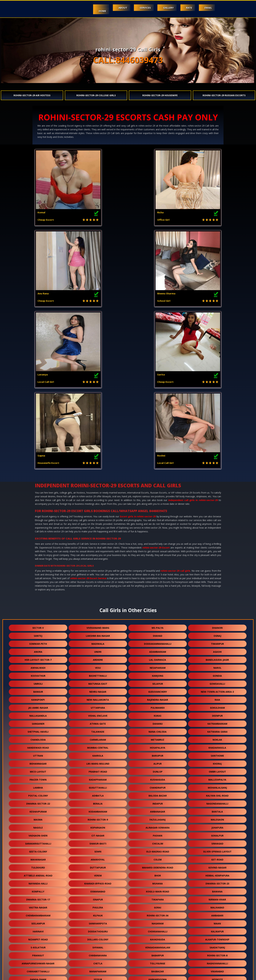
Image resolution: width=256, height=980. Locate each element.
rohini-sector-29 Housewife (160, 95)
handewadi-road (38, 586)
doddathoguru (98, 769)
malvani (217, 857)
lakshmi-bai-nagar (98, 474)
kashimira (38, 921)
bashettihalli (98, 514)
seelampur (38, 761)
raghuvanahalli (217, 801)
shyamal (98, 785)
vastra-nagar (38, 745)
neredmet (98, 841)
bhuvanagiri (98, 897)
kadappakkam (98, 618)
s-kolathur (38, 785)
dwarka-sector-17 (38, 737)
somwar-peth (38, 482)
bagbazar (158, 809)
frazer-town (38, 618)
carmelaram (98, 578)
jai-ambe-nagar (38, 546)
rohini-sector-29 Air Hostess (32, 95)
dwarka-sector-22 (38, 642)
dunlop (158, 610)
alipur (158, 602)
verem (98, 713)
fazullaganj (158, 657)
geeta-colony (38, 689)
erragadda (98, 889)
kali (158, 929)
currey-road (38, 953)
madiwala (98, 482)
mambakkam (158, 937)
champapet (217, 897)
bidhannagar (38, 602)
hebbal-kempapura (217, 713)
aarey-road (38, 913)
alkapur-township (217, 777)
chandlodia (38, 578)
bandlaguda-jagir (217, 498)
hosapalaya (158, 586)
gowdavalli (217, 522)
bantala (217, 650)
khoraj (217, 602)
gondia (217, 514)
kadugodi (217, 921)
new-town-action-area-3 (217, 530)
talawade (98, 570)
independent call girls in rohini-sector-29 (193, 338)
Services (140, 8)
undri (98, 490)
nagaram (158, 761)
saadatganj (217, 785)
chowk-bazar (217, 825)
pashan (158, 673)
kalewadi (38, 865)
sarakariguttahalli (38, 681)
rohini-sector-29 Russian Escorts (224, 95)
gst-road (217, 697)
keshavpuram (38, 650)
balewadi (38, 937)
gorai (158, 745)
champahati (98, 905)
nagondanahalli (217, 642)
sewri (98, 689)
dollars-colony (98, 777)
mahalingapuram (217, 833)
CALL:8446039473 (128, 60)
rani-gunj (98, 953)
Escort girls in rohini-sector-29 (138, 354)
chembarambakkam (38, 753)
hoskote (217, 817)
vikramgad (38, 841)
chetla (98, 801)
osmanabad (98, 729)
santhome (217, 594)
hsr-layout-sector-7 (38, 498)
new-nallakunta (98, 538)
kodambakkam (98, 650)
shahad (158, 474)
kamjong (158, 514)
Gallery (165, 8)
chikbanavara (98, 793)
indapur (158, 642)
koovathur (38, 514)
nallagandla (38, 554)
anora (38, 490)
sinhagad (217, 681)
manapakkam (98, 809)
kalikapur (217, 769)
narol (217, 506)
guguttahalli (98, 626)
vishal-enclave (98, 554)
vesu (98, 506)
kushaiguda (158, 618)
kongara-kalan (217, 937)
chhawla (217, 945)
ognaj (217, 474)
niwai (217, 889)
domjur (217, 905)
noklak (217, 578)
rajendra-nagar (158, 538)
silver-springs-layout (217, 689)
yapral (158, 865)
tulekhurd (38, 705)
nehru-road (38, 873)
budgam (158, 849)
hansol (158, 953)
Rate (187, 8)
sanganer (38, 562)
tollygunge (158, 801)
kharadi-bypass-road (98, 721)
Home (95, 11)
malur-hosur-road (158, 881)
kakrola (98, 594)
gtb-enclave (217, 913)
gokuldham (217, 546)
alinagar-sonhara (158, 665)
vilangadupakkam (98, 945)
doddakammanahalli (158, 482)
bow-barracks (217, 953)
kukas (158, 554)
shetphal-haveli (38, 570)
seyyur (98, 817)
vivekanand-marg (98, 466)
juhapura (217, 665)
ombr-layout (217, 610)
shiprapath (98, 881)
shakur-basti (98, 681)
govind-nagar (217, 705)
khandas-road (158, 913)
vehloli (38, 889)
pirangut (38, 793)
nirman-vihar (217, 737)
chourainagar (98, 833)
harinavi (38, 769)
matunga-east (98, 522)
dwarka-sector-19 (217, 929)
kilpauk (98, 753)
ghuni (38, 857)
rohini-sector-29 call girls (175, 409)
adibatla (98, 634)
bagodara (38, 849)
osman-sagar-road (217, 865)
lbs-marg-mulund (98, 602)
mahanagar (38, 697)
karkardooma (158, 817)
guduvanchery (158, 530)
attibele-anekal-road (38, 713)
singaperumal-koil (158, 905)
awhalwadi (38, 506)
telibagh (38, 905)
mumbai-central (98, 586)
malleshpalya (217, 618)
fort (158, 833)
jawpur (38, 929)
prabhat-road (98, 610)
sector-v (38, 466)
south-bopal (217, 849)
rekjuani (158, 889)
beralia (98, 642)
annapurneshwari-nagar (38, 801)
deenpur (217, 554)
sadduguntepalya (98, 873)
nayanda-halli (38, 721)
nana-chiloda (158, 570)
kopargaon (98, 665)
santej (38, 474)
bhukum (98, 921)
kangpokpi (38, 538)
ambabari (217, 753)
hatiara (158, 897)
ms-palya (158, 466)
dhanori (217, 466)
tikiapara (158, 737)
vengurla (38, 833)
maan (217, 761)
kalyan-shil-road (217, 634)
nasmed (158, 961)
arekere (98, 498)
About (116, 8)
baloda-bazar (158, 634)
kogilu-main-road (158, 729)
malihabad (217, 745)
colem (158, 697)
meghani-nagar (98, 937)
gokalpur (217, 673)
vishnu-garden (158, 873)
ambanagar (158, 650)
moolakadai (38, 945)
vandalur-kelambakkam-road (158, 841)
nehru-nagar (98, 530)
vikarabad (217, 809)
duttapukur (98, 705)
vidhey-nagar (158, 945)
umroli (38, 522)
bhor (158, 713)
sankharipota (98, 761)
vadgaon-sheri (38, 673)
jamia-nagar (98, 961)
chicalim (158, 681)
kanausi (158, 921)
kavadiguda (158, 777)
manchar (217, 873)
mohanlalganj (217, 626)
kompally (38, 729)
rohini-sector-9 (98, 657)
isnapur (98, 737)
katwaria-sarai (217, 570)
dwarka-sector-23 (217, 721)
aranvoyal (98, 697)
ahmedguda (158, 825)
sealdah (158, 857)
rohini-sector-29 (98, 857)
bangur (38, 530)
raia (217, 538)
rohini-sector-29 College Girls (96, 95)
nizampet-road (38, 777)
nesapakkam (158, 506)
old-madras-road (158, 689)
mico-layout (38, 610)
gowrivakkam (38, 881)
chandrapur (158, 626)
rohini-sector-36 (158, 753)
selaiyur (158, 522)
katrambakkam (217, 562)
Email (208, 8)
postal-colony (38, 634)
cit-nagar (98, 673)
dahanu (158, 562)
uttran (38, 594)
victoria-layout (98, 849)
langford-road (217, 841)
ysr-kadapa (98, 929)
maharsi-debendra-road (158, 705)
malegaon (217, 657)
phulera (98, 745)
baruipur (158, 594)
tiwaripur (217, 482)
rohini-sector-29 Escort (156, 385)
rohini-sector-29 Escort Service (88, 416)
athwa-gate (98, 562)
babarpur (158, 793)
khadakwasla (217, 586)
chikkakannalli (98, 865)
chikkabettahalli (38, 809)
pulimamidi (158, 546)
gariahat (38, 897)
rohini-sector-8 (217, 793)
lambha (38, 626)
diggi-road (38, 825)
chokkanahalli (158, 769)
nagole (38, 665)
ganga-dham (38, 817)
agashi (217, 490)
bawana (217, 729)
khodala (98, 825)
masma (38, 657)
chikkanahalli (98, 913)
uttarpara (98, 546)
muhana (158, 721)
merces (217, 881)
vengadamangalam (158, 785)
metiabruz (158, 578)
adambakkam (158, 490)
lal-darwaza (158, 498)
